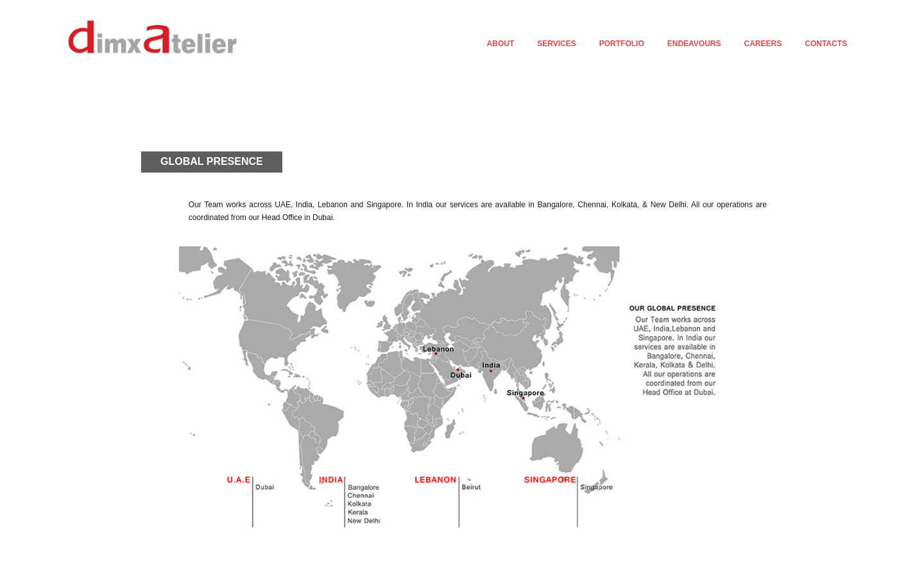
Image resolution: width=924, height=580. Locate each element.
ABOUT (501, 44)
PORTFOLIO (622, 44)
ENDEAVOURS (694, 44)
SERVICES (556, 44)
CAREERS (763, 44)
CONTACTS (826, 44)
